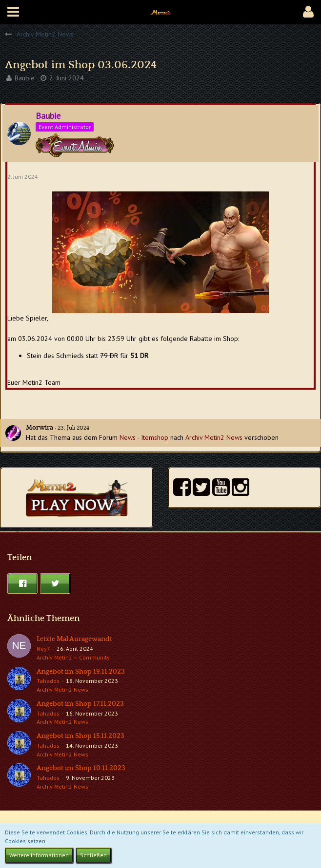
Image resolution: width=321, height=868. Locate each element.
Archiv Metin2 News (214, 437)
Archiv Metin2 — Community (73, 657)
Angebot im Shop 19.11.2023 (81, 672)
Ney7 (43, 649)
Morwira (40, 428)
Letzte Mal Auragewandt (74, 639)
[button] (13, 12)
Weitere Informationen (39, 855)
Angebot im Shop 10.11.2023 (81, 768)
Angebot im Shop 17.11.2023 (80, 704)
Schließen (93, 855)
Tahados (48, 681)
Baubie (25, 78)
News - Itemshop (144, 437)
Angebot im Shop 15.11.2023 (80, 736)
